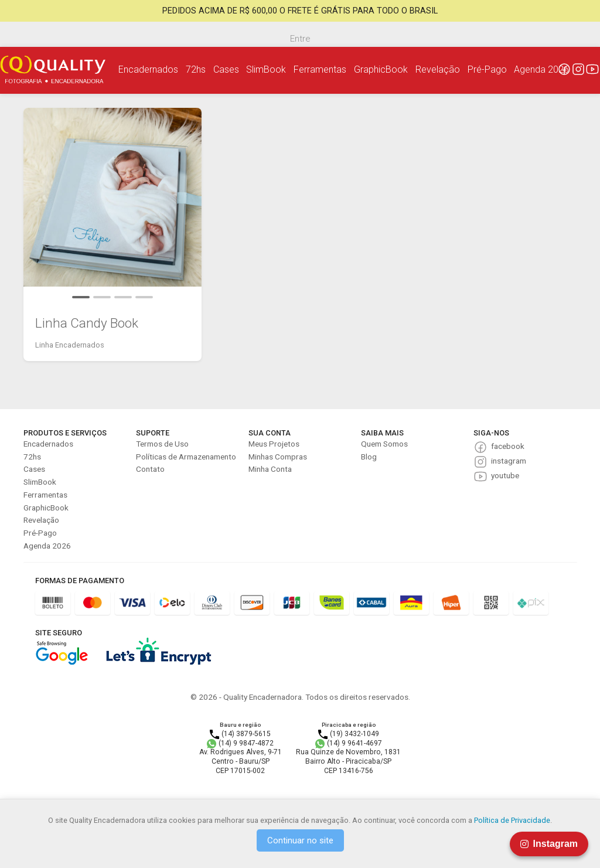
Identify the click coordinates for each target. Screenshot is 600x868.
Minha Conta (270, 469)
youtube (505, 475)
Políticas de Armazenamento (186, 457)
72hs (196, 69)
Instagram (549, 844)
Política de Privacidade (512, 820)
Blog (369, 457)
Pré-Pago (487, 69)
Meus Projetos (274, 444)
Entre (300, 39)
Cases (226, 69)
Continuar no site (300, 840)
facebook (508, 446)
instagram (509, 461)
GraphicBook (381, 69)
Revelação (438, 69)
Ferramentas (320, 69)
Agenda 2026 (541, 69)
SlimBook (266, 69)
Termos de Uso (162, 444)
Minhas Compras (278, 457)
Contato (150, 469)
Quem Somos (384, 444)
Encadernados (148, 69)
